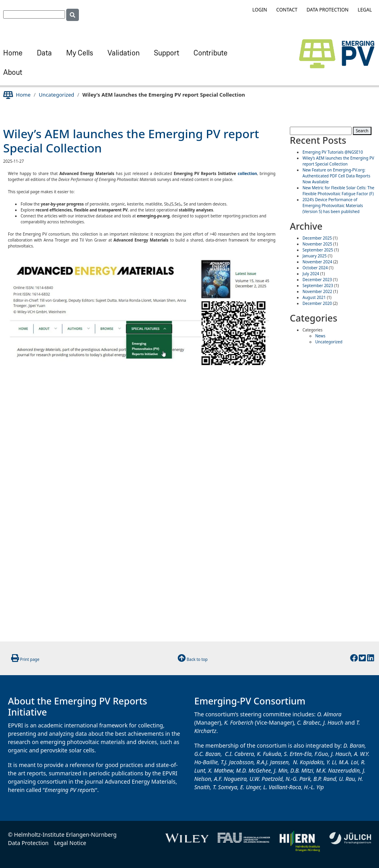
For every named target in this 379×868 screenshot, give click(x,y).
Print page (30, 659)
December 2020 (317, 303)
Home (13, 54)
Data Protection (327, 10)
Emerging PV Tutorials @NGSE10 (333, 152)
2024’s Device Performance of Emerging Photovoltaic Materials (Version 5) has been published (333, 206)
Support (167, 54)
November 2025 (317, 244)
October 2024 (315, 268)
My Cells (80, 54)
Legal (365, 10)
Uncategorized (56, 95)
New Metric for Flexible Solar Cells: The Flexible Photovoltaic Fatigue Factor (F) (338, 191)
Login (259, 10)
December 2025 (317, 238)
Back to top (197, 659)
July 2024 (311, 274)
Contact (287, 10)
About (13, 73)
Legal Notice (70, 843)
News (320, 336)
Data (44, 54)
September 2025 (318, 250)
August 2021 (314, 297)
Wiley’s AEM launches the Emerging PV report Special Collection (131, 141)
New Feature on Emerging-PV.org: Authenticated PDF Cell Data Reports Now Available (336, 176)
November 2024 (317, 262)
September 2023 (318, 286)
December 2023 (317, 280)
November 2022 (317, 291)
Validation (123, 54)
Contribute (211, 54)
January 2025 (315, 256)
